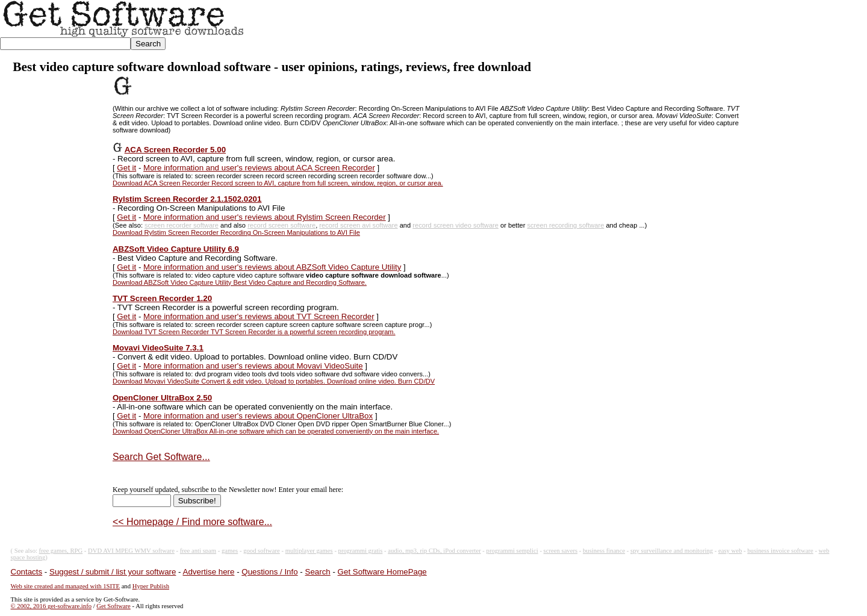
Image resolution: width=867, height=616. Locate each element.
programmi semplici (512, 551)
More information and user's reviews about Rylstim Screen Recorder (265, 217)
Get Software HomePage (382, 572)
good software (262, 551)
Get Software (113, 606)
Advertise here (209, 572)
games (230, 551)
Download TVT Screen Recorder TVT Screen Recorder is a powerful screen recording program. (254, 332)
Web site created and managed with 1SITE (65, 586)
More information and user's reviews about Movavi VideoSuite (253, 366)
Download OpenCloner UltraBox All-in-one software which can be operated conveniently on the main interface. (276, 431)
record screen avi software (358, 225)
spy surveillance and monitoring (672, 551)
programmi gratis (361, 551)
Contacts (27, 572)
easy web (730, 551)
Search (318, 572)
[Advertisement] (648, 28)
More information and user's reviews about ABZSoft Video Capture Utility (272, 267)
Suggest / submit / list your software (113, 572)
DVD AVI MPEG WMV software (131, 551)
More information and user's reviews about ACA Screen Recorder (259, 168)
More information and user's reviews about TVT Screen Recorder (259, 316)
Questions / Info (269, 572)
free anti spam (198, 551)
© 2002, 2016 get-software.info (51, 606)
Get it (126, 168)
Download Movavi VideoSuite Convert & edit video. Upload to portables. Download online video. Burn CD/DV (274, 381)
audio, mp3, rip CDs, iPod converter (434, 551)
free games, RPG (61, 551)
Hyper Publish (151, 586)
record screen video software (455, 225)
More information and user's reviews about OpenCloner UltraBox (258, 416)
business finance (604, 551)
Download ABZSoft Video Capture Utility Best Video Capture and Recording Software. (240, 282)
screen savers (561, 551)
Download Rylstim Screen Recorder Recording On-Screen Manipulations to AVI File (236, 232)
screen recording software (566, 225)
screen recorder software (182, 225)
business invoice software (780, 551)
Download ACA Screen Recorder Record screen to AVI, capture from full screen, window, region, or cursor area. (278, 183)
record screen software (281, 225)
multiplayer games (309, 551)
